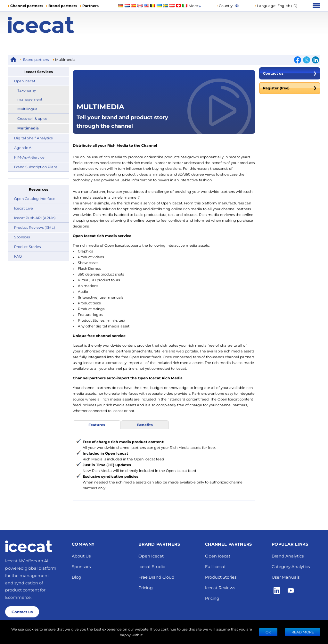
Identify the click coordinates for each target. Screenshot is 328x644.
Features (97, 425)
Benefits (145, 425)
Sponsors (22, 237)
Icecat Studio (152, 566)
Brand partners (63, 6)
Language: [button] (265, 6)
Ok (268, 632)
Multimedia (28, 128)
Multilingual (28, 109)
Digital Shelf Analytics (33, 138)
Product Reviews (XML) (35, 227)
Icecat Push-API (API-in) (35, 218)
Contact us (290, 73)
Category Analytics (291, 566)
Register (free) (290, 88)
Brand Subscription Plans (36, 167)
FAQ (18, 256)
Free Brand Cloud (156, 577)
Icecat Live (24, 208)
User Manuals (286, 577)
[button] (276, 6)
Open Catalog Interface (35, 198)
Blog (77, 577)
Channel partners (27, 6)
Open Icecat (25, 81)
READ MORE (303, 632)
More (195, 6)
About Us (81, 556)
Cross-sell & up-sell (33, 118)
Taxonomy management (30, 95)
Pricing (146, 587)
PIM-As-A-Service (29, 157)
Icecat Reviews (220, 587)
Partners (90, 6)
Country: (225, 6)
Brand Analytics (288, 556)
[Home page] (47, 25)
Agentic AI (23, 148)
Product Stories (27, 247)
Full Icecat (215, 566)
